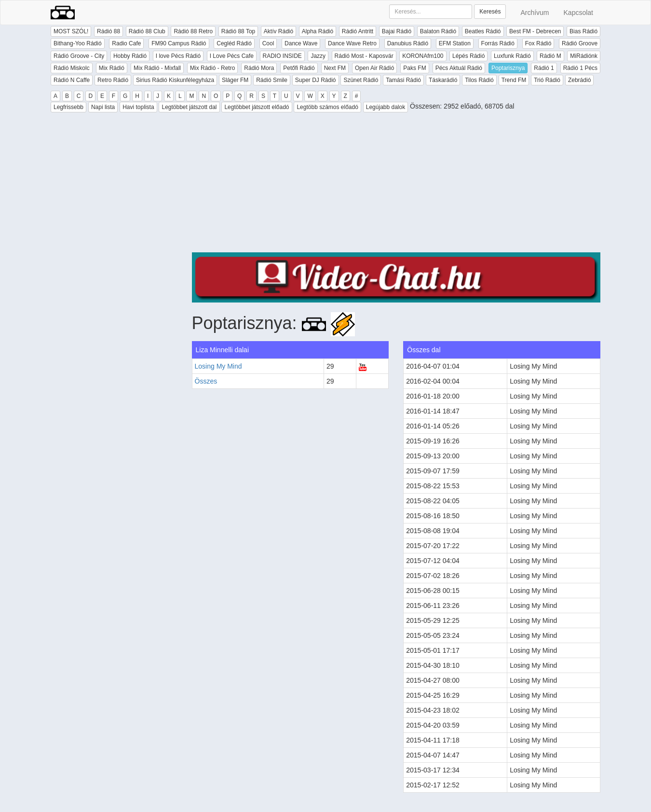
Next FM (335, 68)
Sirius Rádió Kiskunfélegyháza (175, 80)
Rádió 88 (108, 31)
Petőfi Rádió (299, 68)
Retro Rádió (113, 80)
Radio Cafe (126, 43)
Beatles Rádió (483, 31)
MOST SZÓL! (71, 31)
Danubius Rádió (408, 43)
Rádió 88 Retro (193, 31)
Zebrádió (579, 80)
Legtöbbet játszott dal (189, 107)
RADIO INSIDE (282, 56)
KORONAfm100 (423, 56)
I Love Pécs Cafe (232, 56)
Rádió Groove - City (79, 56)
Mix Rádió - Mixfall (157, 68)
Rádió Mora (259, 68)
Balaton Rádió (438, 31)
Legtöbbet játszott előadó (257, 107)
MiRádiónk (584, 56)
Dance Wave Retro (352, 43)
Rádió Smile (272, 80)
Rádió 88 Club (147, 31)
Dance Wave (301, 43)
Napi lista (103, 107)
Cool (268, 43)
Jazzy (318, 56)
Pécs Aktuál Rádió (459, 68)
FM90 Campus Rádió (179, 43)
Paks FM (414, 68)
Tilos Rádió (479, 80)
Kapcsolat (578, 13)
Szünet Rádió (361, 80)
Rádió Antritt (358, 31)
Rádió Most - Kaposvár (364, 56)
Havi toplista (138, 107)
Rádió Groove (580, 43)
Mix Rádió (112, 68)
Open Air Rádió (374, 68)
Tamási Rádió (403, 80)
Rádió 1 (544, 68)
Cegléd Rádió (234, 43)
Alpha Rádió (318, 31)
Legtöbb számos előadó (327, 107)
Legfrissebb (68, 107)
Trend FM (514, 80)
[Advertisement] (396, 185)
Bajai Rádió (397, 31)
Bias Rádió (583, 31)
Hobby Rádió (130, 56)
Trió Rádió (547, 80)
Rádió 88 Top (238, 31)
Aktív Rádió (278, 31)
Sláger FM (235, 80)
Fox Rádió (538, 43)
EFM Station (455, 43)
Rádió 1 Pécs (580, 68)
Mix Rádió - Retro (212, 68)
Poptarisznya (508, 68)
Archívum (535, 13)
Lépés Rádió (468, 56)
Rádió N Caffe (72, 80)
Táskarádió (443, 80)
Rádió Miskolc (72, 68)
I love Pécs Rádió (178, 56)
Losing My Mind (218, 366)
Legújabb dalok (386, 107)
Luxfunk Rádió (512, 56)
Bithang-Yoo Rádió (78, 43)
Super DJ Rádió (316, 80)
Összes (206, 381)
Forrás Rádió (498, 43)
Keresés (490, 12)
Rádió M (550, 56)
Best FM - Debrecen (535, 31)
